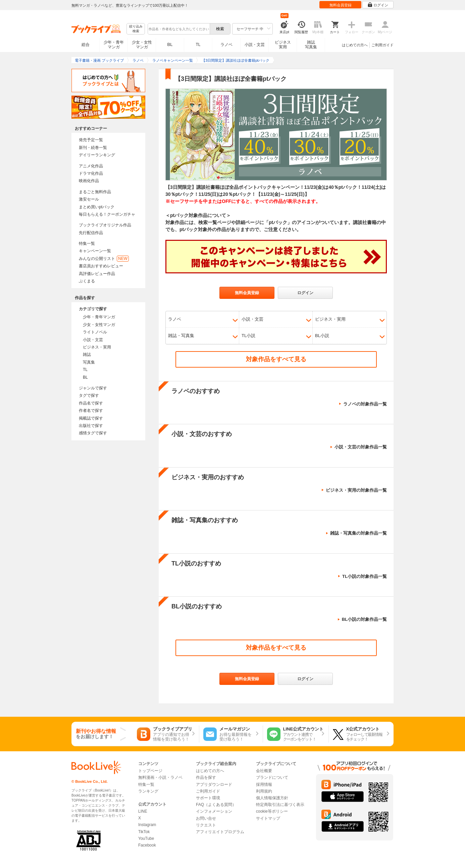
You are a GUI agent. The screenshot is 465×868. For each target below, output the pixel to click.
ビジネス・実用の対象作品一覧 (356, 490)
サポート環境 (208, 798)
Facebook (147, 845)
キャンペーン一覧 (95, 251)
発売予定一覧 (91, 140)
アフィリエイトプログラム (220, 832)
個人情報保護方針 (272, 798)
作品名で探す (91, 403)
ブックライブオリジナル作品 (105, 225)
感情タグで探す (93, 433)
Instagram (147, 825)
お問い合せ (206, 818)
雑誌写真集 (311, 45)
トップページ (150, 771)
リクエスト (206, 825)
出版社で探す (91, 426)
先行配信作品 (91, 233)
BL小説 (322, 336)
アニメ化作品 (91, 166)
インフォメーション (214, 811)
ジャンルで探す (93, 388)
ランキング (148, 791)
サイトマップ (268, 818)
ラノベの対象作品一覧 (365, 404)
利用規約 (264, 791)
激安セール (89, 199)
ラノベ (226, 45)
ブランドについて (272, 777)
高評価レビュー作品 (97, 274)
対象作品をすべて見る (276, 359)
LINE (143, 811)
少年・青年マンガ (114, 45)
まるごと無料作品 (95, 192)
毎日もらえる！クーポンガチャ (107, 214)
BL (170, 44)
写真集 (89, 362)
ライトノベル (95, 332)
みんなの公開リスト (104, 259)
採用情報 (264, 784)
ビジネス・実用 (97, 347)
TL (198, 45)
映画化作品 (89, 181)
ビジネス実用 (283, 45)
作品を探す (206, 777)
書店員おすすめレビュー (101, 266)
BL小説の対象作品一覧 (364, 619)
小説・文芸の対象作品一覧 (361, 447)
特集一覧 (87, 243)
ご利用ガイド (382, 45)
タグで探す (89, 395)
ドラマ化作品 (91, 173)
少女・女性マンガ (142, 45)
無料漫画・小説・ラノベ (160, 777)
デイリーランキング (97, 155)
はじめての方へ (355, 45)
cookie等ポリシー (272, 811)
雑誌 (87, 355)
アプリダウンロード (214, 784)
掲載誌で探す (91, 418)
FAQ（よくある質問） (216, 805)
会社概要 (264, 771)
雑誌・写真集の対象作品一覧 (358, 533)
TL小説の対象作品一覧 (365, 576)
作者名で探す (91, 411)
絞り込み (136, 29)
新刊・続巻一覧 (93, 148)
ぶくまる (87, 281)
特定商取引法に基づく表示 (280, 805)
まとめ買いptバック (97, 207)
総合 (86, 45)
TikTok (144, 832)
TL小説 (248, 336)
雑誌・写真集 (181, 336)
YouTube (146, 838)
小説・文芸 (255, 45)
